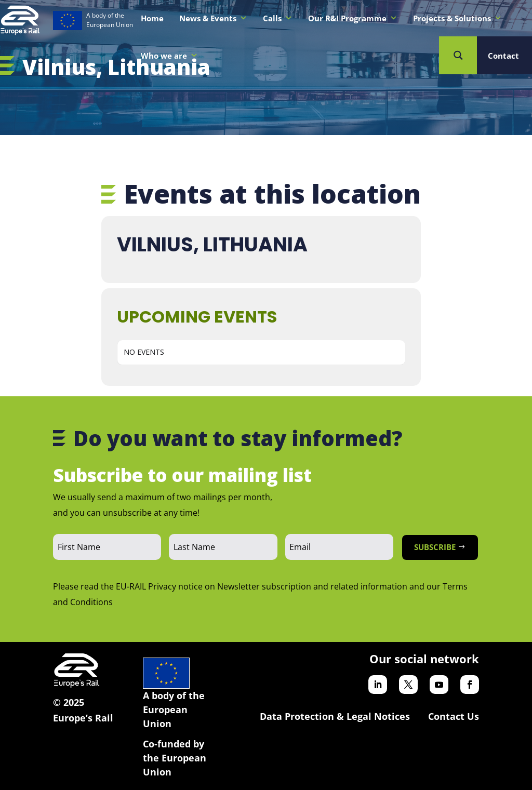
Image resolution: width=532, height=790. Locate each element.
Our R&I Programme (353, 18)
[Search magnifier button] (458, 55)
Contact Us (454, 716)
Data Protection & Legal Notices (335, 716)
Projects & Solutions (457, 18)
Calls (278, 18)
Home (152, 18)
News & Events (213, 18)
